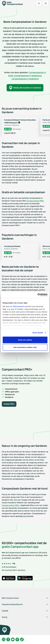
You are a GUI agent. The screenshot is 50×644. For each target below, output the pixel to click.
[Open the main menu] (46, 3)
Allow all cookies (25, 340)
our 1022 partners (17, 306)
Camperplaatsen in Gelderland (28, 76)
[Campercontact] (14, 3)
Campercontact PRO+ (35, 201)
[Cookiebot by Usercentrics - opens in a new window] (37, 295)
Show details (38, 333)
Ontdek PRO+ (9, 404)
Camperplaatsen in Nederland (25, 79)
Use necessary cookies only (25, 347)
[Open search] (39, 3)
